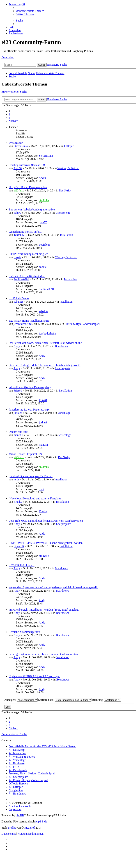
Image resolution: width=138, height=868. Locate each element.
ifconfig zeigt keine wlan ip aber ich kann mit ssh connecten (43, 654)
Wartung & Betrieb (68, 168)
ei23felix (19, 190)
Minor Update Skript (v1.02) (25, 454)
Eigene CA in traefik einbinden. (27, 276)
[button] (13, 121)
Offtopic (69, 146)
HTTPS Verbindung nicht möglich (28, 254)
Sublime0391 (21, 279)
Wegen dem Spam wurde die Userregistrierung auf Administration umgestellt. (53, 587)
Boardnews (61, 346)
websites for (16, 143)
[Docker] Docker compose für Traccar (31, 476)
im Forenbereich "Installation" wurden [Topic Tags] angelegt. (44, 610)
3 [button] (9, 118)
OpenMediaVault (18, 432)
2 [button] (9, 114)
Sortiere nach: (65, 700)
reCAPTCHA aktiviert (22, 565)
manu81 (18, 435)
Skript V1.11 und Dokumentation (28, 187)
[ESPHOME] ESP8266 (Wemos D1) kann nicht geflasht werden (46, 543)
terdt (16, 479)
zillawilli (19, 546)
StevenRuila (21, 146)
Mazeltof (30, 828)
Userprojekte (63, 213)
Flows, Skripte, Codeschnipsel (82, 324)
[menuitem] (30, 11)
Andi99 (18, 168)
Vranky (18, 502)
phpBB (20, 815)
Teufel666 (19, 235)
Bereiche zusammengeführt (24, 632)
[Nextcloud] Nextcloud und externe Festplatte (35, 498)
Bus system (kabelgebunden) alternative (32, 209)
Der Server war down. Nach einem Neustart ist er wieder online (45, 343)
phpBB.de (41, 821)
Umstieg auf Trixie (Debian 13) (27, 165)
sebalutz (18, 302)
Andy (17, 346)
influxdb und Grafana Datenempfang (30, 387)
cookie (18, 257)
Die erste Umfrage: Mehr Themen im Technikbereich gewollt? (44, 365)
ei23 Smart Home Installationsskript (29, 321)
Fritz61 (18, 391)
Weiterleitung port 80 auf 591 (26, 232)
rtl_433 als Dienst (19, 298)
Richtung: (107, 700)
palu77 (18, 213)
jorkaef (18, 413)
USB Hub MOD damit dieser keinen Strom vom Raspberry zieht (46, 521)
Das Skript (65, 190)
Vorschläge (64, 413)
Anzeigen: (21, 700)
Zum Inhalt (8, 57)
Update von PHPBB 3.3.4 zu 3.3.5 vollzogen (34, 676)
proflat (12, 828)
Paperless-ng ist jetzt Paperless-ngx (29, 410)
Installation (66, 235)
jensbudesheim (22, 324)
